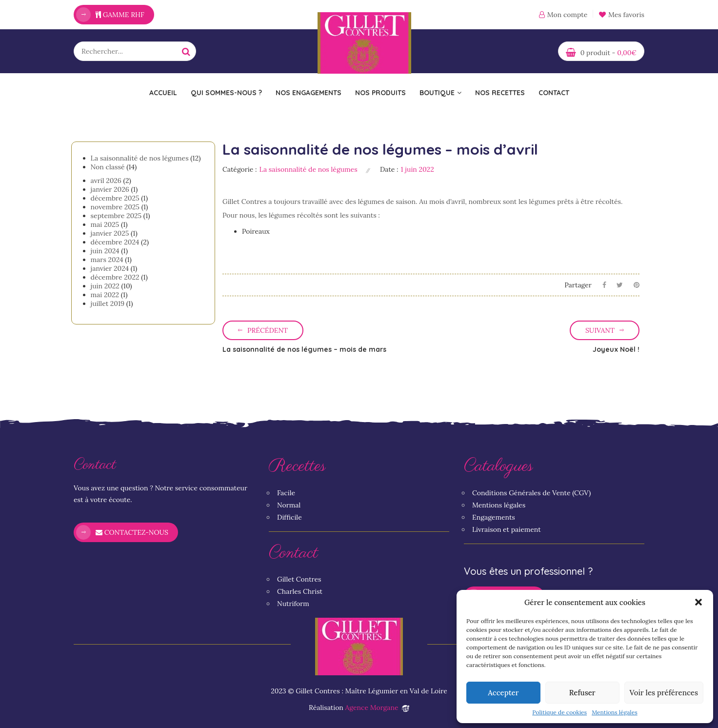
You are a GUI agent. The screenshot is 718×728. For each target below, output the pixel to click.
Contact (554, 93)
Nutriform (293, 604)
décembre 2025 (115, 198)
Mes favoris (622, 15)
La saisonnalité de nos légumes (140, 158)
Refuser (582, 693)
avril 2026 (106, 181)
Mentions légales (615, 712)
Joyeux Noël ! (616, 349)
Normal (289, 505)
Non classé (108, 167)
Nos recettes (500, 93)
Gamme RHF (120, 15)
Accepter (503, 693)
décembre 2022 (115, 277)
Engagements (494, 517)
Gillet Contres (299, 579)
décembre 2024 (115, 242)
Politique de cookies (559, 712)
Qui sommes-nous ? (226, 93)
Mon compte (568, 15)
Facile (286, 493)
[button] (698, 602)
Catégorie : (240, 169)
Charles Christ (300, 591)
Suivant (600, 330)
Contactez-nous (132, 532)
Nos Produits (380, 93)
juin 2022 (105, 286)
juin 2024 (105, 251)
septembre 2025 (116, 216)
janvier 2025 (110, 233)
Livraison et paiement (507, 529)
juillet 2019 (108, 303)
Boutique (440, 93)
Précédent (268, 330)
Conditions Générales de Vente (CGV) (531, 493)
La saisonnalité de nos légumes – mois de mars (304, 349)
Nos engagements (309, 93)
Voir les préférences (664, 693)
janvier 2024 (110, 268)
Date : (389, 169)
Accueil (163, 93)
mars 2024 (107, 260)
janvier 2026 (110, 189)
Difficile (289, 517)
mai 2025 (105, 224)
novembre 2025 (115, 207)
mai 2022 (105, 295)
